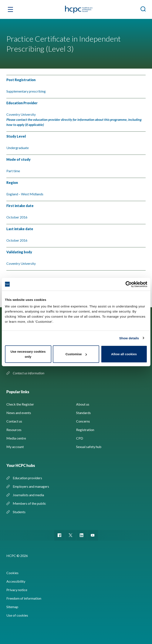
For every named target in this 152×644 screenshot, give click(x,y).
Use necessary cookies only (28, 354)
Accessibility (16, 581)
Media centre (16, 438)
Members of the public (29, 503)
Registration (85, 430)
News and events (19, 413)
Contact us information (29, 373)
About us (83, 404)
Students (19, 512)
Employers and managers (31, 486)
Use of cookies (17, 615)
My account (15, 447)
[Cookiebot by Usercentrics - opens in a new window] (129, 284)
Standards (83, 413)
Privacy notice (17, 590)
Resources (14, 430)
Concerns (83, 421)
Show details (129, 338)
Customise (76, 354)
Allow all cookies (124, 354)
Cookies (12, 573)
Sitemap (12, 607)
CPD (80, 438)
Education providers (27, 478)
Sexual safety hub (89, 447)
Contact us (14, 421)
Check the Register (20, 404)
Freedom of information (24, 598)
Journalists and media (28, 495)
